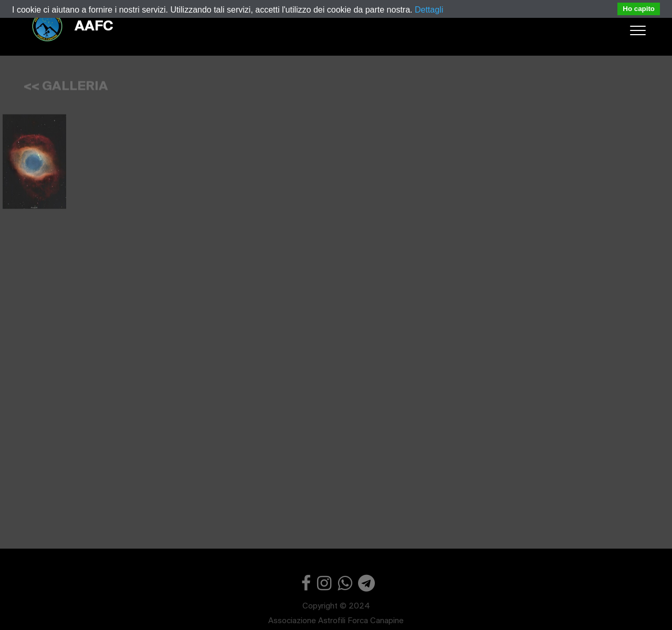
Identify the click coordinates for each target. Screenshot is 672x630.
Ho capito (639, 9)
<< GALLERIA (66, 84)
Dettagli (429, 10)
